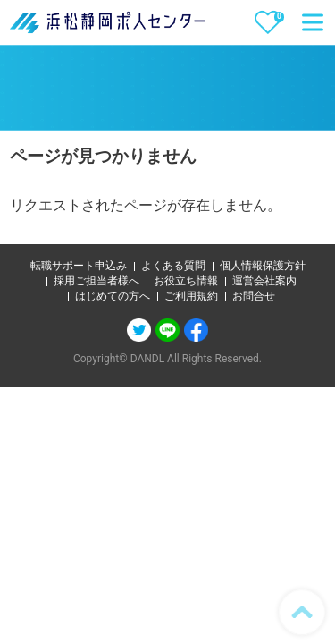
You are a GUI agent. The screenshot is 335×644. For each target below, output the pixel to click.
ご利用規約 (191, 296)
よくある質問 (173, 266)
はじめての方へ (113, 296)
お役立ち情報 (186, 281)
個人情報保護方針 (263, 266)
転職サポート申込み (79, 266)
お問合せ (254, 296)
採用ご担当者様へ (96, 281)
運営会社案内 (264, 281)
